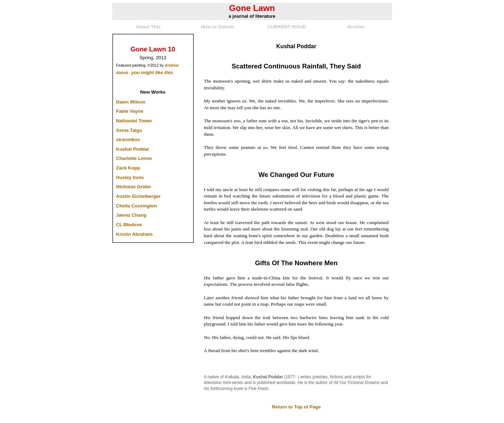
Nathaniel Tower (134, 121)
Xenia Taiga (129, 130)
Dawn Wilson (131, 102)
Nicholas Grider (134, 187)
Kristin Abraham (134, 234)
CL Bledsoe (129, 225)
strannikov (128, 140)
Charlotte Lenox (134, 158)
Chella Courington (137, 206)
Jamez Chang (131, 215)
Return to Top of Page (296, 407)
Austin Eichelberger (138, 196)
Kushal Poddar (133, 149)
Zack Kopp (128, 168)
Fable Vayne (130, 111)
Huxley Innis (130, 177)
